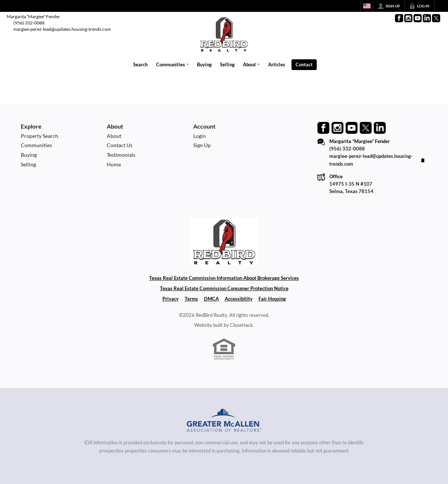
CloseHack (241, 325)
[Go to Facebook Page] (399, 18)
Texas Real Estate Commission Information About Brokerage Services (224, 278)
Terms (191, 299)
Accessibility (239, 299)
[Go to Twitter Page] (436, 18)
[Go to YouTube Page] (418, 18)
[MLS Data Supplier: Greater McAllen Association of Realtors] (224, 421)
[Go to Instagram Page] (408, 18)
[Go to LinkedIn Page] (427, 18)
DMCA (211, 299)
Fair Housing (272, 299)
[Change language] (367, 6)
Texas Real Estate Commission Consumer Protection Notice (224, 288)
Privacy (171, 299)
